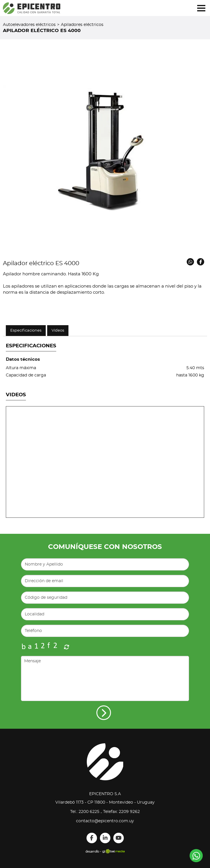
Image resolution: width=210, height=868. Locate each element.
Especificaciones (26, 331)
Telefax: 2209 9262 (121, 812)
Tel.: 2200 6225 (85, 812)
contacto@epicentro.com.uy (105, 821)
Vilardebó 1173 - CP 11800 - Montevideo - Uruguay (105, 802)
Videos (58, 331)
